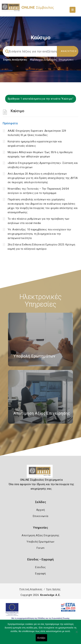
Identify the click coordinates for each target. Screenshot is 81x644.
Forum (41, 548)
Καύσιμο (17, 111)
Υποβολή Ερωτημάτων (40, 542)
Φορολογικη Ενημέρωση (43, 60)
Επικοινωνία (40, 516)
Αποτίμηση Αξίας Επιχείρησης (40, 535)
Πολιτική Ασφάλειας (31, 589)
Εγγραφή (40, 574)
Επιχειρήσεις (66, 60)
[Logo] (41, 473)
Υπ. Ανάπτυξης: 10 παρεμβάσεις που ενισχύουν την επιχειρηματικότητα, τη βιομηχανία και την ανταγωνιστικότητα (39, 234)
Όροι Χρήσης (53, 589)
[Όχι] (77, 634)
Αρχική (41, 510)
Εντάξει (41, 638)
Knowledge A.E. (50, 595)
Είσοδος (40, 567)
